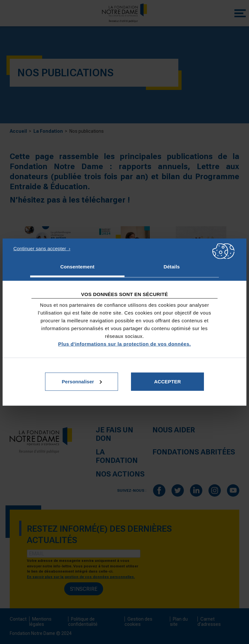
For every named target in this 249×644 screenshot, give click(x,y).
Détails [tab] (172, 267)
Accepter (167, 381)
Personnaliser (82, 381)
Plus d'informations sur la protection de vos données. (124, 344)
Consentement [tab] (77, 267)
